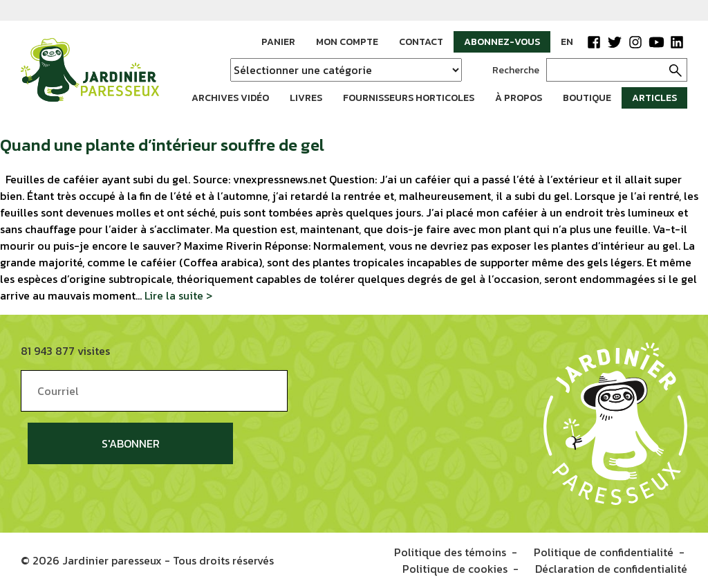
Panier (278, 42)
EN (567, 42)
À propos (519, 98)
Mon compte (347, 42)
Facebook (594, 42)
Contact (421, 42)
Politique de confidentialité (604, 552)
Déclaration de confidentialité (611, 569)
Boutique (587, 98)
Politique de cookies (455, 569)
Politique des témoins (450, 552)
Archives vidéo (230, 98)
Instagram (635, 42)
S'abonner (131, 443)
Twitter (615, 42)
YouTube (656, 42)
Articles (654, 98)
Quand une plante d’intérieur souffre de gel (162, 145)
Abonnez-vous (502, 42)
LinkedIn (677, 42)
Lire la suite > (178, 295)
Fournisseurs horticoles (409, 98)
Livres (306, 98)
